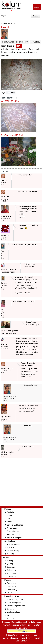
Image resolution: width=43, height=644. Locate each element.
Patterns (8, 509)
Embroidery (11, 570)
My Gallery (35, 42)
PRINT (19, 46)
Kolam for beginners (15, 599)
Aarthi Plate (11, 573)
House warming (13, 551)
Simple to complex (14, 538)
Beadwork (11, 567)
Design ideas (12, 528)
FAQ (8, 615)
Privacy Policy (25, 638)
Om (8, 519)
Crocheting (11, 577)
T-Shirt (9, 593)
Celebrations (10, 541)
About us (10, 618)
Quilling (10, 564)
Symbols (10, 512)
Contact (24, 641)
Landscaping (12, 590)
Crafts (7, 557)
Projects (8, 580)
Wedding (10, 554)
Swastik (10, 522)
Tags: (3, 92)
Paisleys (10, 515)
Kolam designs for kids (16, 606)
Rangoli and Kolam (12, 596)
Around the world (14, 544)
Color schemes (13, 531)
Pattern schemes (14, 534)
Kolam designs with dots (17, 603)
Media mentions (13, 612)
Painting (10, 561)
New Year (11, 548)
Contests (10, 609)
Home (3, 23)
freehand (11, 93)
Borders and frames (15, 525)
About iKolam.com (11, 638)
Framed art (11, 583)
